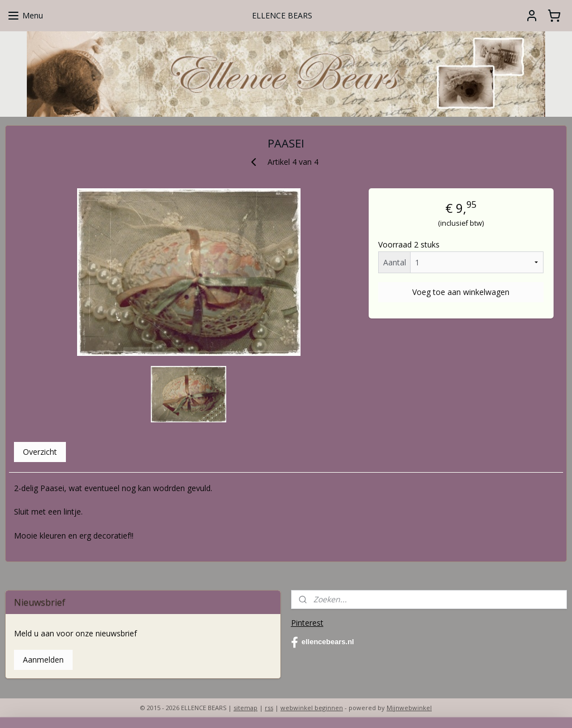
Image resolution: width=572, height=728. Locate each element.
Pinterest (307, 623)
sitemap (246, 708)
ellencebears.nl (323, 643)
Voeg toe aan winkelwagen (461, 291)
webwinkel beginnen (312, 708)
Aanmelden (43, 660)
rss (269, 708)
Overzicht (40, 452)
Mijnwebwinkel (409, 708)
